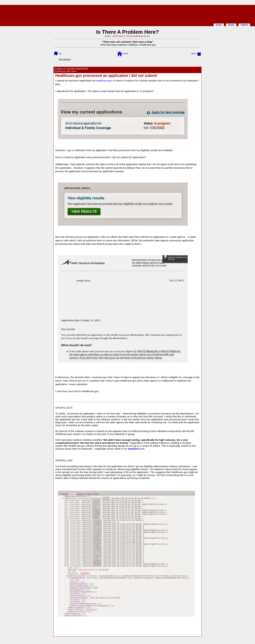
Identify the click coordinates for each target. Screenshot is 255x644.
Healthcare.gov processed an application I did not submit (106, 76)
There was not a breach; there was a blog (127, 42)
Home (219, 25)
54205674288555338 (77, 69)
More (194, 53)
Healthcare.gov (148, 45)
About (231, 25)
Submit (244, 25)
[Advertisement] (127, 14)
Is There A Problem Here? (127, 32)
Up (60, 53)
